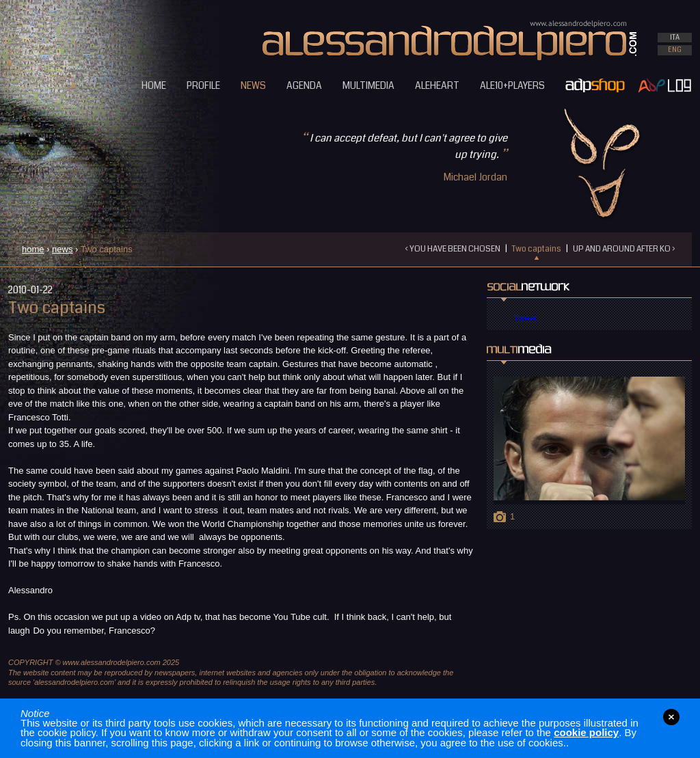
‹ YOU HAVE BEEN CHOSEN (453, 249)
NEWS (253, 85)
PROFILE (203, 85)
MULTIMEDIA (368, 85)
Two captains (537, 249)
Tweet (525, 318)
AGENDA (304, 85)
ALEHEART (437, 85)
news (62, 249)
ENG (675, 50)
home (33, 249)
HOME (154, 85)
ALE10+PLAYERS (512, 85)
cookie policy (586, 732)
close (671, 717)
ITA (675, 38)
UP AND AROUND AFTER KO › (624, 249)
